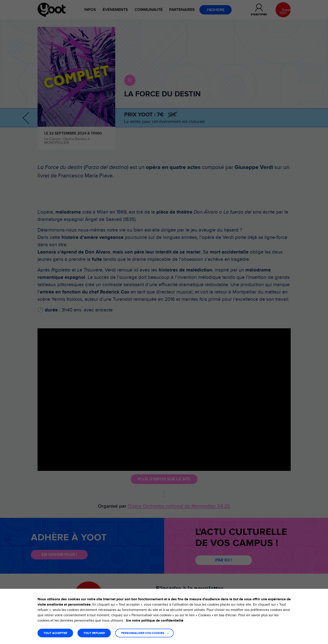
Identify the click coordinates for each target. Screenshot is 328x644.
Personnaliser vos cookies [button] (143, 633)
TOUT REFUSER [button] (94, 633)
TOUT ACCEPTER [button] (55, 633)
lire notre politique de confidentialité (155, 620)
